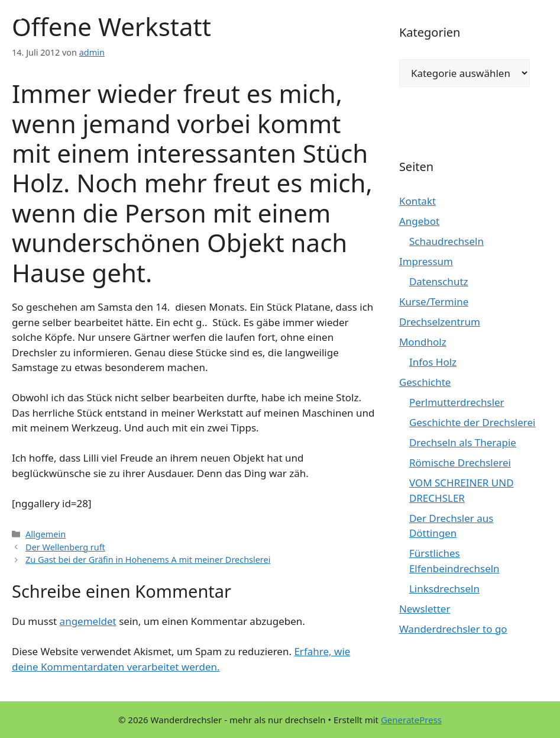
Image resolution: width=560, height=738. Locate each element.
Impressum (426, 261)
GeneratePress (411, 720)
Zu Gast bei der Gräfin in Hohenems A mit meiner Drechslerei (148, 560)
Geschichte (425, 382)
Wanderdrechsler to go (453, 629)
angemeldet (88, 621)
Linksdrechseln (444, 589)
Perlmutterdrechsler (457, 402)
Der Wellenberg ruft (65, 547)
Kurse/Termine (434, 302)
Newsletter (425, 609)
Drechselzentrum (440, 322)
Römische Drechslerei (460, 463)
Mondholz (423, 342)
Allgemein (46, 534)
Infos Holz (433, 362)
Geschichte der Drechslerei (472, 422)
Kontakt (417, 201)
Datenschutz (439, 281)
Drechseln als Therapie (463, 442)
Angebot (419, 221)
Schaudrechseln (446, 241)
